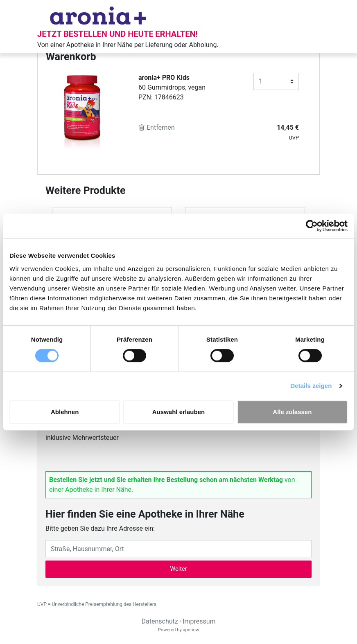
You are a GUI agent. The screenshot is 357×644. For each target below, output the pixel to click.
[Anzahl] (276, 81)
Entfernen (157, 127)
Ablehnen (65, 412)
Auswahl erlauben (178, 412)
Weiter (179, 569)
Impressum (199, 621)
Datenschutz (159, 621)
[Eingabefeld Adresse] (178, 549)
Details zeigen (311, 386)
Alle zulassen (292, 412)
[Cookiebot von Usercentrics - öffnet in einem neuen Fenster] (312, 226)
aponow (191, 630)
